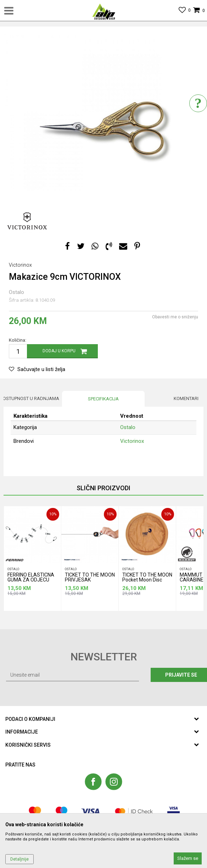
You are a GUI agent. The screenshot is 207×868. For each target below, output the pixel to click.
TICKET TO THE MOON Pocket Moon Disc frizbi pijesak (147, 578)
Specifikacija (103, 399)
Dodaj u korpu (59, 351)
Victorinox (132, 441)
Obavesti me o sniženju (175, 317)
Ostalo (16, 292)
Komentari (186, 398)
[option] (103, 129)
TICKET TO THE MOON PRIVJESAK (90, 577)
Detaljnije (19, 859)
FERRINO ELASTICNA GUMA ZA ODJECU (31, 577)
